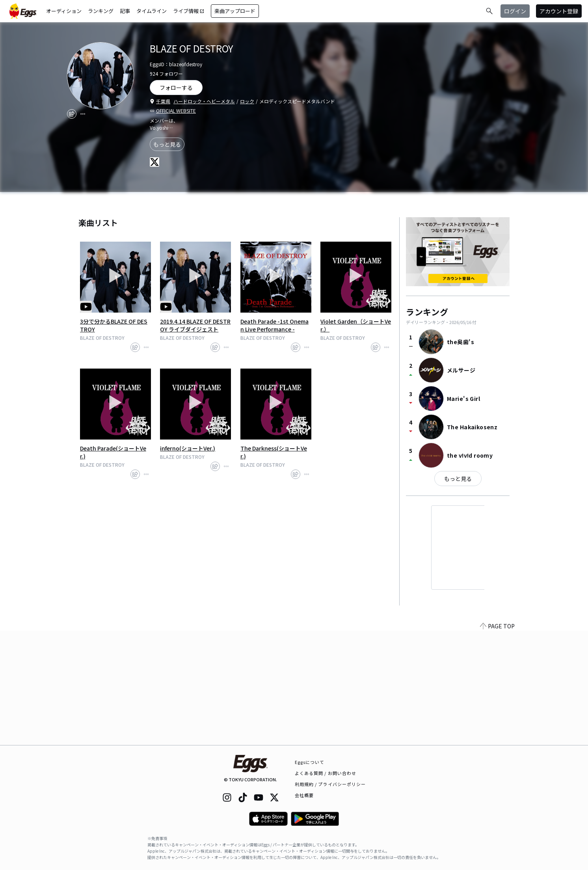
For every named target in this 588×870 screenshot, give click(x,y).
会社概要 (304, 795)
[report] (83, 114)
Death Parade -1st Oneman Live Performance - (274, 325)
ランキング (101, 11)
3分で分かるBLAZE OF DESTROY (114, 325)
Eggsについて (310, 762)
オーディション (64, 11)
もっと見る (167, 144)
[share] (72, 114)
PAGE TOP (497, 740)
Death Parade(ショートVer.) (113, 452)
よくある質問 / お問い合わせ (326, 773)
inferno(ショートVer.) (188, 448)
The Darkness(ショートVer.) (274, 452)
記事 (125, 11)
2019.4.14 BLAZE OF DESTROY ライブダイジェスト (195, 325)
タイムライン (152, 11)
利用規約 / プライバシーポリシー (330, 784)
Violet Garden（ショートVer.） (356, 325)
